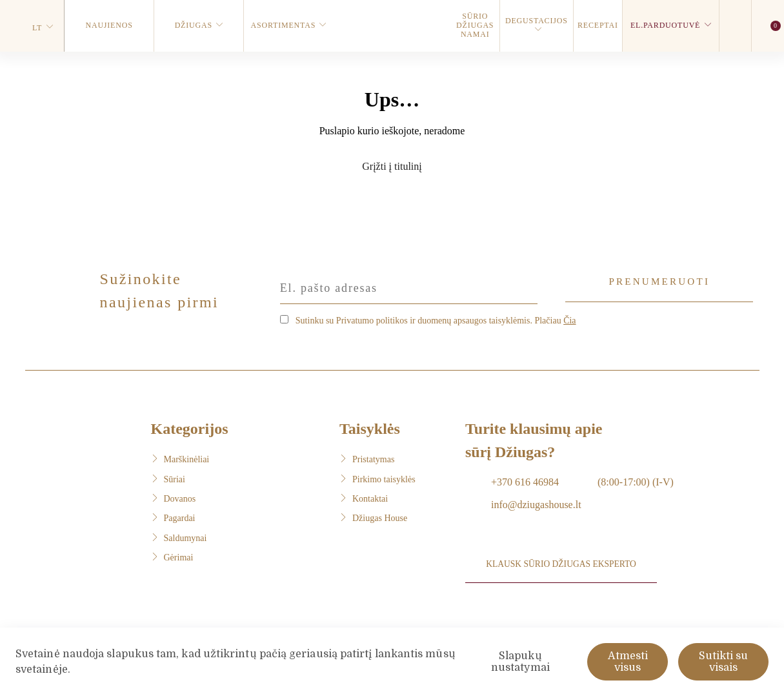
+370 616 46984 (525, 480)
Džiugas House (380, 517)
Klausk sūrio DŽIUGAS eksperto (562, 569)
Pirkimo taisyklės (384, 477)
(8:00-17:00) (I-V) (636, 480)
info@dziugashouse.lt (536, 503)
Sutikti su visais (723, 662)
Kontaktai (370, 497)
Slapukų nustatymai (520, 662)
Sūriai (175, 477)
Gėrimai (179, 556)
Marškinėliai (187, 457)
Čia (569, 319)
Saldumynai (186, 536)
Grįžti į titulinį (392, 166)
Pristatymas (373, 457)
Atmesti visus (628, 662)
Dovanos (180, 497)
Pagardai (180, 517)
